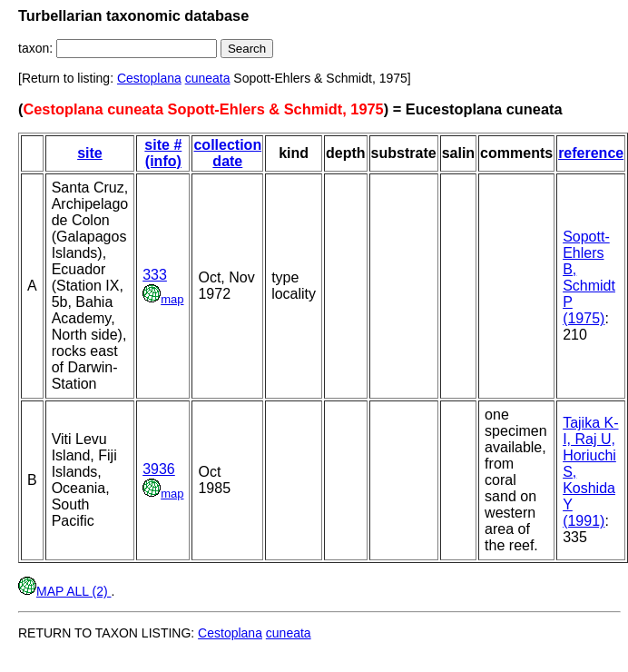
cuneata (208, 78)
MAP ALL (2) (64, 591)
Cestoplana (149, 78)
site (90, 153)
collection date (227, 153)
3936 (159, 469)
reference (591, 153)
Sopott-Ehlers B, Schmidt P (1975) (589, 277)
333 (155, 275)
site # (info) (163, 153)
